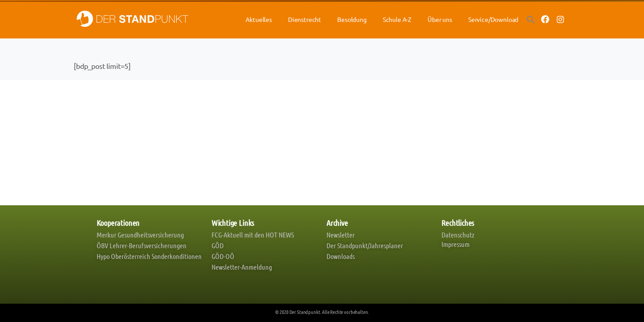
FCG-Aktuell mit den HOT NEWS (253, 235)
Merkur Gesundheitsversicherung (140, 235)
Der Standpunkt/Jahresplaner (365, 245)
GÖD (218, 245)
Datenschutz (458, 235)
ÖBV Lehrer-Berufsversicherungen (142, 245)
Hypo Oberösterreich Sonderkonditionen (149, 256)
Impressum (455, 244)
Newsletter (341, 235)
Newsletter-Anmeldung (242, 267)
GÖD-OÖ (223, 256)
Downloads (341, 256)
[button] (531, 19)
